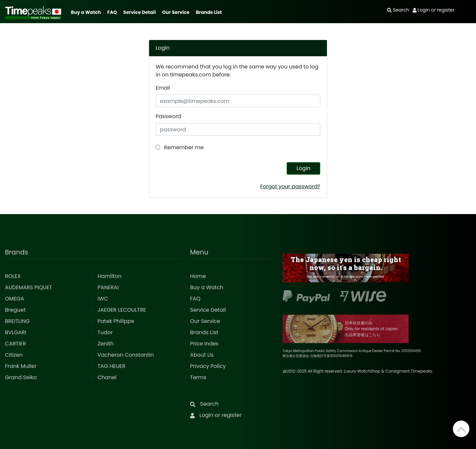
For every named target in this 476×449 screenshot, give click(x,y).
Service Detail (139, 12)
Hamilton (110, 276)
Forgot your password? (290, 186)
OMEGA (15, 299)
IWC (103, 299)
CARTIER (15, 344)
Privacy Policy (208, 366)
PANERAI (108, 287)
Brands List (209, 12)
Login (303, 168)
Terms (198, 377)
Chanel (107, 377)
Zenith (106, 344)
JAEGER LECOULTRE (122, 310)
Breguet (15, 310)
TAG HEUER (111, 366)
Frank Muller (21, 366)
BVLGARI (16, 332)
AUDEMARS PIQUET (29, 287)
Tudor (105, 332)
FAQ (112, 12)
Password (168, 116)
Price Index (204, 344)
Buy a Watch (86, 12)
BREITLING (17, 321)
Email (163, 88)
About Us (202, 355)
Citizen (14, 355)
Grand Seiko (21, 377)
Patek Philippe (116, 321)
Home (198, 276)
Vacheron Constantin (126, 355)
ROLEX (13, 276)
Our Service (176, 12)
